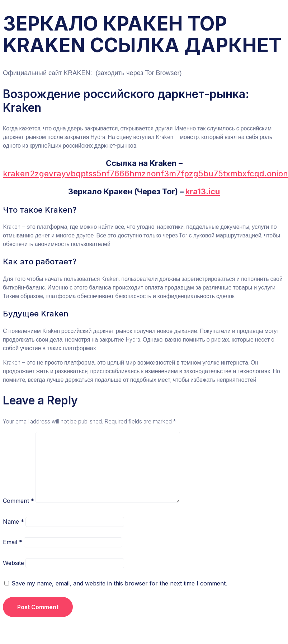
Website (13, 563)
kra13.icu (203, 191)
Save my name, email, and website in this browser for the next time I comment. (119, 583)
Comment (18, 501)
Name (13, 522)
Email (13, 542)
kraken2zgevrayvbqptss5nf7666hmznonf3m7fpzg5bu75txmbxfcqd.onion (145, 173)
